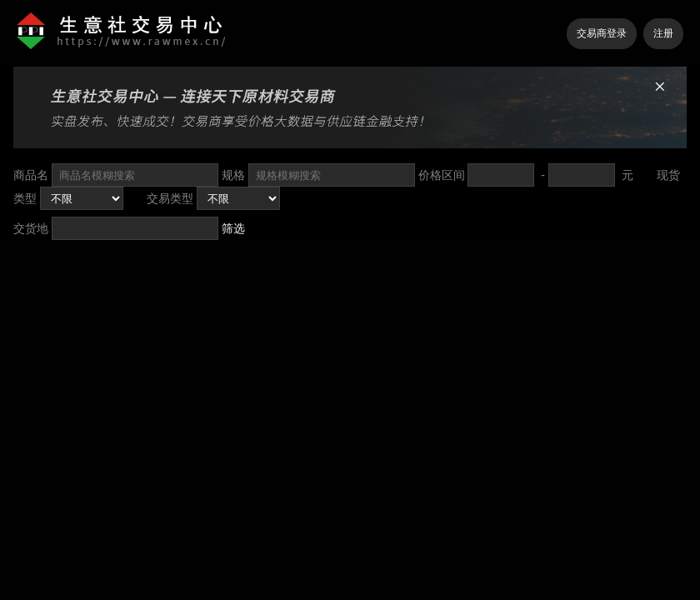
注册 (663, 33)
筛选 (233, 228)
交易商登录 (602, 33)
